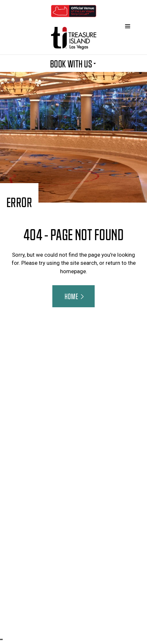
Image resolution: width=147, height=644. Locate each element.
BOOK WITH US (74, 63)
